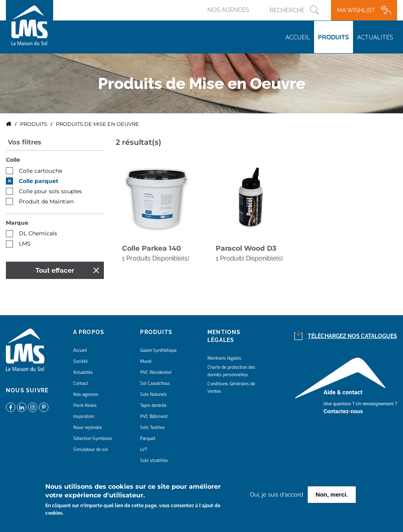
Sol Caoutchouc (155, 383)
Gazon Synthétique (158, 350)
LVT (144, 449)
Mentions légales (224, 358)
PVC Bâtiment (154, 416)
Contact (81, 383)
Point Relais (85, 405)
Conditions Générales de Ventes (231, 387)
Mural (146, 361)
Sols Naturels (153, 394)
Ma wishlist (356, 10)
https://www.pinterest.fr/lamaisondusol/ (44, 407)
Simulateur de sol (91, 449)
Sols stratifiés (154, 460)
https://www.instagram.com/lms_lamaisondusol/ (33, 407)
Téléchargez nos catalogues (352, 336)
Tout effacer (55, 270)
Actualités (375, 37)
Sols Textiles (153, 427)
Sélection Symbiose (93, 438)
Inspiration (84, 416)
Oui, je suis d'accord (276, 496)
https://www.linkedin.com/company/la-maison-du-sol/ (22, 407)
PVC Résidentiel (156, 372)
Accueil (298, 37)
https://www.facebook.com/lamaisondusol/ (11, 407)
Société (80, 361)
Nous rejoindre (88, 427)
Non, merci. (332, 496)
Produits (334, 37)
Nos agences (228, 10)
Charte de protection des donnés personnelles (231, 371)
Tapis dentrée (153, 405)
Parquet (148, 438)
